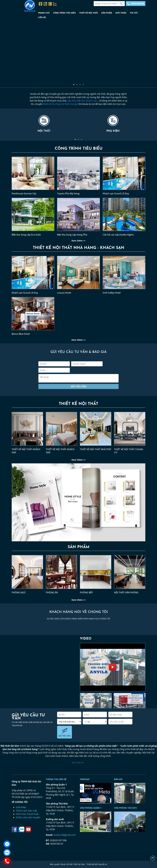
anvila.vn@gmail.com (65, 835)
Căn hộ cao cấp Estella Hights (118, 235)
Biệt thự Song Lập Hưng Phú (72, 235)
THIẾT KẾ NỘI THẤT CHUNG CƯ (129, 451)
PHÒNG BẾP (86, 592)
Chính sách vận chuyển (28, 817)
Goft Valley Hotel (112, 293)
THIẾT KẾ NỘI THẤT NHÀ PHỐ (96, 449)
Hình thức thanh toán (27, 814)
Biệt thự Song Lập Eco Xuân (26, 235)
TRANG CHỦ (44, 13)
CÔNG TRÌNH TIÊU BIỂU (64, 13)
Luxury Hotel (64, 293)
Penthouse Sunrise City (24, 193)
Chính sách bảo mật (26, 811)
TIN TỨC (134, 13)
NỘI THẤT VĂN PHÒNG (126, 592)
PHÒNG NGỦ (19, 592)
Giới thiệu (21, 807)
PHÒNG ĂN (52, 592)
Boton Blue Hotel (21, 334)
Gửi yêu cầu (79, 386)
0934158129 (136, 4)
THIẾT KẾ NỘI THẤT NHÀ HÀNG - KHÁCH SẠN (78, 248)
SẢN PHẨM (107, 13)
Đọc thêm (77, 763)
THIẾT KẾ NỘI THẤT (89, 13)
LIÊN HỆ (42, 17)
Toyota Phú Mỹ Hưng (68, 193)
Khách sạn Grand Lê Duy (116, 193)
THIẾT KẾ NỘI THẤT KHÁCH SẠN (26, 451)
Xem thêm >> (79, 241)
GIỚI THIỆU (121, 13)
